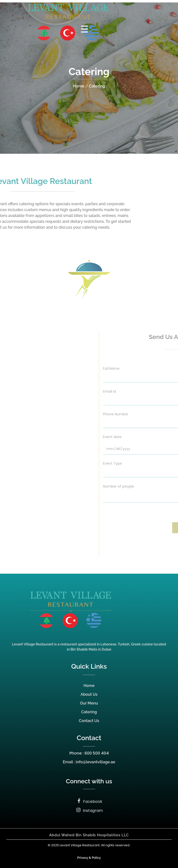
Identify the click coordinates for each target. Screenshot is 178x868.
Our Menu (89, 703)
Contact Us (89, 721)
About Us (89, 694)
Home (89, 686)
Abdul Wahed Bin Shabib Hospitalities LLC (89, 835)
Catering (89, 712)
